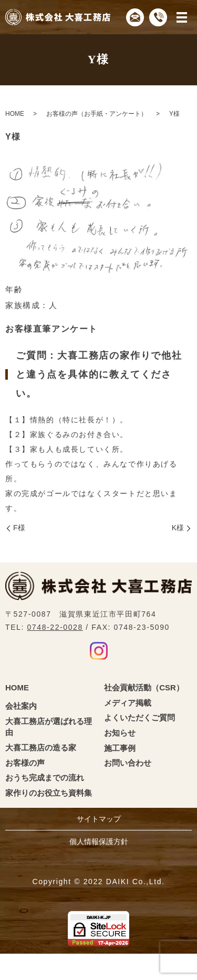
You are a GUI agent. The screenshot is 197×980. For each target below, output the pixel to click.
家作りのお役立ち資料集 (49, 793)
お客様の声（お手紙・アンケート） (97, 114)
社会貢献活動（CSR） (144, 687)
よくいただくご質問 (139, 717)
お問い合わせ (128, 763)
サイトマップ (99, 819)
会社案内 (21, 706)
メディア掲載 (128, 703)
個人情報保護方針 (99, 842)
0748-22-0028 (55, 627)
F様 (19, 528)
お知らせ (120, 733)
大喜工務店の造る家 (41, 748)
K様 (178, 528)
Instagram (99, 651)
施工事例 (120, 748)
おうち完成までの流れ (45, 778)
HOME (15, 114)
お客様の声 (25, 763)
